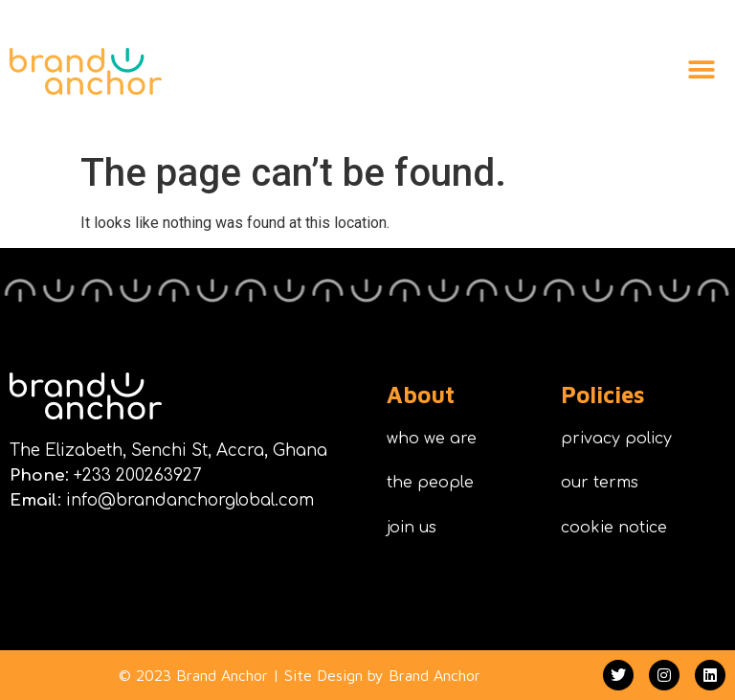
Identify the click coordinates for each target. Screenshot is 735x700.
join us (412, 528)
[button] (701, 69)
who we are (432, 439)
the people (430, 483)
